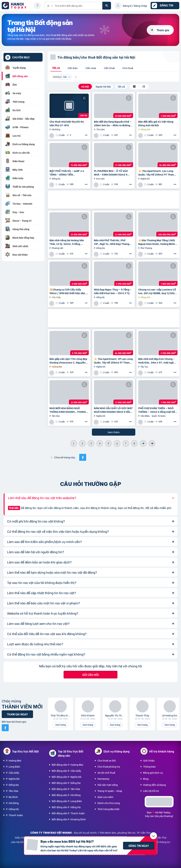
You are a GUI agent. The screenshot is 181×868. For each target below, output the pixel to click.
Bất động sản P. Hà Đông (66, 795)
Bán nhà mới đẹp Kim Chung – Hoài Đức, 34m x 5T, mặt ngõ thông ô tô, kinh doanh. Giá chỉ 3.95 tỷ (157, 361)
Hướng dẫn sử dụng (155, 785)
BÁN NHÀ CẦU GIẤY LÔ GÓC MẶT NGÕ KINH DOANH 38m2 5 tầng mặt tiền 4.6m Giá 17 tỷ (113, 410)
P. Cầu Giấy (13, 773)
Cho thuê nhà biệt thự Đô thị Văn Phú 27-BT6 (67, 123)
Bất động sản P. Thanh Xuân (68, 813)
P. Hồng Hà (12, 809)
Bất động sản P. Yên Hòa (66, 789)
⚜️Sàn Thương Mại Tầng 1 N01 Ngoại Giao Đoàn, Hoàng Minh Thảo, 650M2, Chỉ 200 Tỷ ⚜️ (157, 242)
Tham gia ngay (17, 714)
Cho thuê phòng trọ (109, 766)
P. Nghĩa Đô (13, 779)
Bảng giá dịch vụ (153, 773)
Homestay (103, 779)
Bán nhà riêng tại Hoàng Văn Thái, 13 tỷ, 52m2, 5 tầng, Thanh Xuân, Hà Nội (67, 242)
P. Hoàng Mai (14, 760)
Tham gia (163, 30)
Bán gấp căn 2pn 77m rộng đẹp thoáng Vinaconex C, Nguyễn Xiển (68, 361)
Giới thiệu (149, 760)
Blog (146, 779)
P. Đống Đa (12, 785)
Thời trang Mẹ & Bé (108, 809)
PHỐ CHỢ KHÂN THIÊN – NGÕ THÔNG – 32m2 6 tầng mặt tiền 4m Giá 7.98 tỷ (157, 410)
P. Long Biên (13, 766)
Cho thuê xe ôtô (107, 760)
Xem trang (61, 725)
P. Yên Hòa (12, 791)
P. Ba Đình (12, 797)
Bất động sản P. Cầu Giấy (66, 771)
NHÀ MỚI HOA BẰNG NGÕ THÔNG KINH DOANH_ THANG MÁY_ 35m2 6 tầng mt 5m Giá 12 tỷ (68, 410)
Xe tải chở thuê (106, 773)
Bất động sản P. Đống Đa (66, 783)
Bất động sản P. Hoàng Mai (67, 765)
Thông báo (149, 766)
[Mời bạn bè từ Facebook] (5, 728)
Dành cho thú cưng (109, 803)
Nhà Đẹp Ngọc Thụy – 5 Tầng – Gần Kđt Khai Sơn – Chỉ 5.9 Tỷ (113, 291)
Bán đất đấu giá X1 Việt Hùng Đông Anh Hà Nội (156, 123)
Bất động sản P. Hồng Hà (66, 807)
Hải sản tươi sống (108, 785)
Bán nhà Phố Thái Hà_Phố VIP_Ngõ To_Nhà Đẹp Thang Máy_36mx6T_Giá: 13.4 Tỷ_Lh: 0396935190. (114, 242)
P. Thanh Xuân (15, 815)
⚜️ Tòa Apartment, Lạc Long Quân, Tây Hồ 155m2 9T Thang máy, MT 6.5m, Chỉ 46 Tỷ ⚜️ (157, 173)
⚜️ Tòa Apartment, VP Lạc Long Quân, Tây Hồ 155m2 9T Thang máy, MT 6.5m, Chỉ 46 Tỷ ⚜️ (113, 361)
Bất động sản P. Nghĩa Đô (67, 777)
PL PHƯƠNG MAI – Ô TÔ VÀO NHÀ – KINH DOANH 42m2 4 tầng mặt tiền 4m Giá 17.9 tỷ (111, 173)
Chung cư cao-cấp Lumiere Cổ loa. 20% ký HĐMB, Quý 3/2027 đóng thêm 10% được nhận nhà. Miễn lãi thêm (158, 291)
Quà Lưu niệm (105, 797)
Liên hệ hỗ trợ (151, 791)
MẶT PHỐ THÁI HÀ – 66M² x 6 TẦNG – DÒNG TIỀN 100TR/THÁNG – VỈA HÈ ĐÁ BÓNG (67, 173)
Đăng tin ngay (139, 846)
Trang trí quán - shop (110, 791)
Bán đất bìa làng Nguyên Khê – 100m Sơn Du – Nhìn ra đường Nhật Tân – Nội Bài (113, 123)
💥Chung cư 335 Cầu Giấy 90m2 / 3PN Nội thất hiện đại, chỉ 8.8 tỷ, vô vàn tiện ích (68, 291)
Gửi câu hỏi (90, 675)
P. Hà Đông (12, 803)
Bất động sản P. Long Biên (67, 801)
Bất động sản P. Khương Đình (69, 819)
